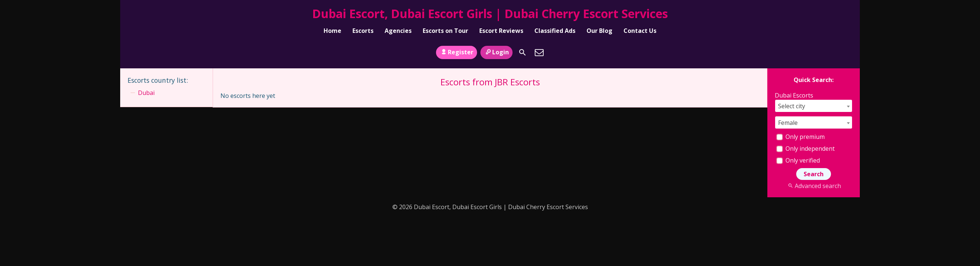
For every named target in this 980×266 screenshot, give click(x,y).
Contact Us (640, 31)
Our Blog (599, 31)
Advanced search (813, 186)
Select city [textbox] (792, 106)
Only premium (800, 137)
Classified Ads (555, 31)
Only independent (805, 149)
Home (332, 31)
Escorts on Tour (445, 31)
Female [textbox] (788, 123)
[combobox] (814, 106)
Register (457, 52)
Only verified (798, 160)
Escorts (363, 31)
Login (496, 52)
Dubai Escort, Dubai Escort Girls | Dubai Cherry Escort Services (490, 13)
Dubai (146, 93)
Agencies (398, 31)
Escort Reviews (501, 31)
